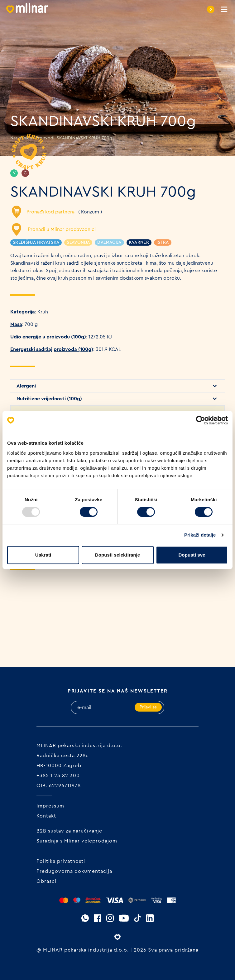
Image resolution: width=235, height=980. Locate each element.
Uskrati (43, 555)
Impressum (50, 806)
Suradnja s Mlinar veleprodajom (77, 841)
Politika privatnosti (61, 861)
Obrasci (46, 881)
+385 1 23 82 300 (58, 776)
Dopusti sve (192, 555)
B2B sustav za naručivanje (69, 831)
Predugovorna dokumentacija (74, 871)
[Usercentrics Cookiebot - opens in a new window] (201, 420)
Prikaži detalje (200, 535)
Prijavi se (148, 707)
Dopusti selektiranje (118, 555)
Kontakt (46, 816)
